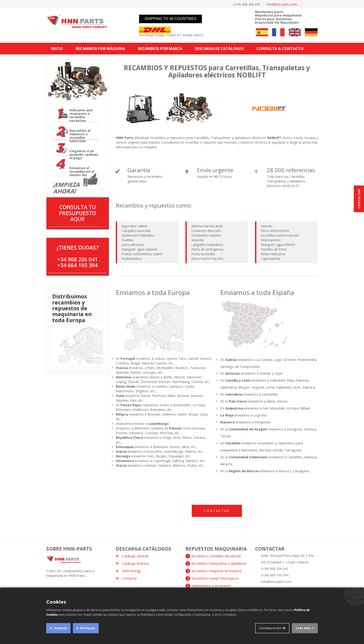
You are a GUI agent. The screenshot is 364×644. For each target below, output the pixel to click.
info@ (282, 4)
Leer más (303, 628)
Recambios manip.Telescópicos (215, 578)
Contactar (217, 511)
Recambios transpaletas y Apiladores (219, 563)
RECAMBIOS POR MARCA (160, 49)
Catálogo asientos (133, 563)
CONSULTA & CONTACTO (280, 49)
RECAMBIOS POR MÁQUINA (100, 49)
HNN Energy (128, 571)
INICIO (57, 49)
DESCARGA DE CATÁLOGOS (219, 49)
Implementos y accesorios (211, 586)
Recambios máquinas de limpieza (216, 571)
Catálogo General (132, 556)
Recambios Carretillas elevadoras (216, 556)
